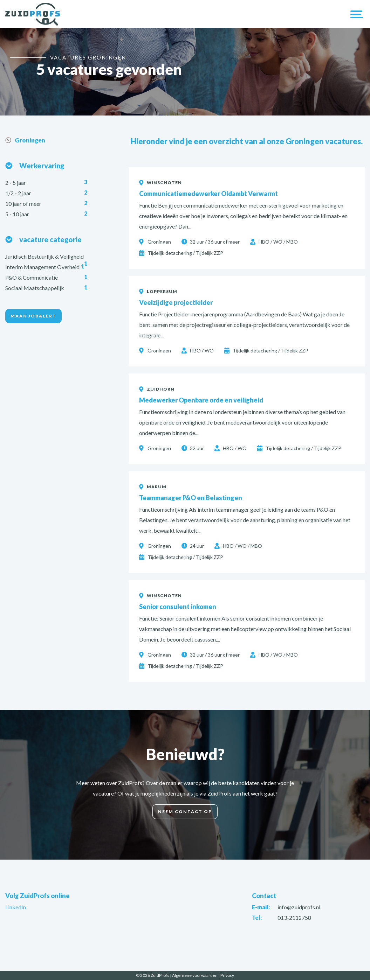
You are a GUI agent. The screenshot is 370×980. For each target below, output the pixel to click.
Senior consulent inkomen (178, 607)
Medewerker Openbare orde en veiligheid (201, 400)
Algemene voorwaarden (195, 975)
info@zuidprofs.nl (299, 907)
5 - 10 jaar (18, 214)
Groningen (31, 140)
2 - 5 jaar (16, 183)
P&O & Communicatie (32, 278)
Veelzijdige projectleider (176, 302)
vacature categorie (50, 240)
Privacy (227, 975)
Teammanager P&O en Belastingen (191, 498)
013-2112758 (294, 918)
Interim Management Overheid (43, 267)
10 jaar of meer (24, 204)
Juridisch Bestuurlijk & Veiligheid (45, 257)
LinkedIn (16, 907)
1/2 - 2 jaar (19, 193)
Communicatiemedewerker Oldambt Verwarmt (208, 194)
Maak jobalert (33, 316)
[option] (185, 72)
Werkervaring (42, 166)
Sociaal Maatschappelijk (35, 288)
